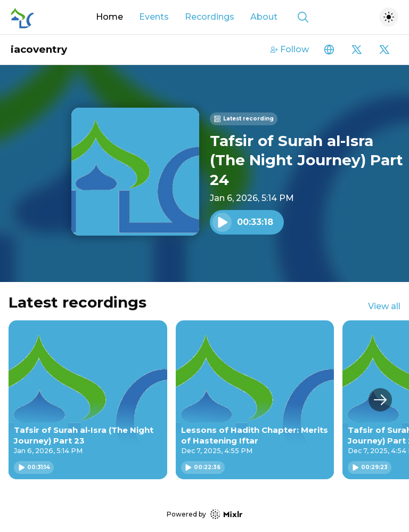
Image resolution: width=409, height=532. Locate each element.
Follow (290, 49)
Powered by (204, 514)
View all (384, 306)
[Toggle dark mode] (389, 17)
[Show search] (303, 17)
